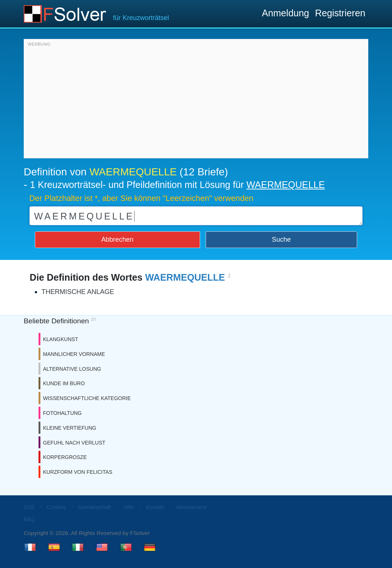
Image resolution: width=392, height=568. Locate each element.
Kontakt (155, 507)
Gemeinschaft (95, 507)
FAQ (29, 519)
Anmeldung (285, 13)
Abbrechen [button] (117, 240)
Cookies (56, 507)
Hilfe (128, 507)
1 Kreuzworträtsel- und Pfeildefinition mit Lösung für (177, 185)
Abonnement (191, 507)
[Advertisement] (196, 100)
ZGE (29, 507)
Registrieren (340, 13)
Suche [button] (281, 240)
